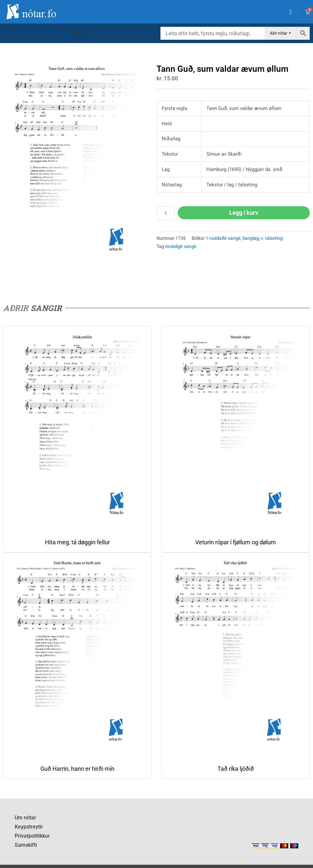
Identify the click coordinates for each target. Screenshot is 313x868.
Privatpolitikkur (31, 835)
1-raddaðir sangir (223, 238)
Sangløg (251, 238)
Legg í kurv (244, 213)
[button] (79, 32)
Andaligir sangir (181, 246)
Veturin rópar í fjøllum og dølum (236, 542)
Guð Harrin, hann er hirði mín (77, 769)
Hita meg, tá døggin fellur (77, 542)
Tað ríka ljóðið (236, 769)
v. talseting (272, 238)
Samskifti (25, 844)
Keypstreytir (28, 826)
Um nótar (25, 817)
